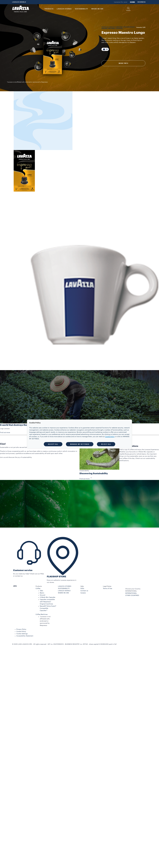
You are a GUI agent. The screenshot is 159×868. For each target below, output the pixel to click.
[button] (128, 9)
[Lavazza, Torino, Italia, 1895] (21, 9)
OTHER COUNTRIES (132, 595)
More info (123, 63)
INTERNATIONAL (131, 593)
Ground (42, 595)
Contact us (84, 591)
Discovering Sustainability (94, 473)
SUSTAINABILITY (64, 589)
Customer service (23, 570)
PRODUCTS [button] (49, 9)
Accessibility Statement (25, 636)
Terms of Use (107, 589)
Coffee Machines (42, 614)
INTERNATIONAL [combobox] (131, 591)
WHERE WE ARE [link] (97, 9)
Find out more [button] (5, 433)
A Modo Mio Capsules (48, 597)
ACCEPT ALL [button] (53, 444)
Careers (83, 593)
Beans (42, 593)
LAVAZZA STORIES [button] (64, 9)
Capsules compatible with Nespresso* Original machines (47, 602)
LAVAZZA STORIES (65, 586)
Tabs (41, 591)
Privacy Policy (21, 629)
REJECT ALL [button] (106, 444)
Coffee (38, 589)
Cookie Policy (21, 632)
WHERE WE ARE (63, 593)
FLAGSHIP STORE (57, 577)
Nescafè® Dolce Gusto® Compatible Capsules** (48, 608)
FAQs (82, 589)
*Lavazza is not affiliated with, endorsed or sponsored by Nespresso (45, 621)
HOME (133, 2)
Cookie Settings (22, 634)
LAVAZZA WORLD (19, 2)
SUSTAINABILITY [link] (81, 9)
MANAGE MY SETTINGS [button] (80, 444)
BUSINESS (142, 2)
